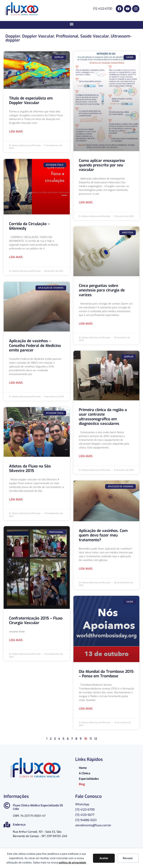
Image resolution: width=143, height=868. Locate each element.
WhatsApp (82, 804)
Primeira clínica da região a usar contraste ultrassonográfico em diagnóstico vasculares (103, 417)
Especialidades (89, 779)
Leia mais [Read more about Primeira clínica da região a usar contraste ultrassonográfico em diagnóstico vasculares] (86, 456)
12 (96, 739)
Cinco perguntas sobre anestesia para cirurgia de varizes (102, 290)
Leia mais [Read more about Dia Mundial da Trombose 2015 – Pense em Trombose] (86, 709)
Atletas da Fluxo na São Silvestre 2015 (30, 468)
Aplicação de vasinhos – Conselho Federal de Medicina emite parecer (35, 345)
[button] (71, 24)
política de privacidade (72, 863)
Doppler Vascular (38, 36)
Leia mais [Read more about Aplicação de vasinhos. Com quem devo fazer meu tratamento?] (86, 569)
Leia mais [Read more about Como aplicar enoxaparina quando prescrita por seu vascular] (86, 202)
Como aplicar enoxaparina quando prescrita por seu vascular (102, 165)
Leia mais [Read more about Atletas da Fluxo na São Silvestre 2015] (16, 499)
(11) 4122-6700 (85, 810)
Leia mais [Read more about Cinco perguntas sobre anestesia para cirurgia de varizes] (86, 324)
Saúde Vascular (95, 36)
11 (91, 739)
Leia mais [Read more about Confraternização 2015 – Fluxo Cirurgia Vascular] (16, 640)
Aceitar (104, 858)
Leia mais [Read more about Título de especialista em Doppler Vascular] (16, 131)
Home (83, 768)
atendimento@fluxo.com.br (93, 825)
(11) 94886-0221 (86, 820)
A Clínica (85, 773)
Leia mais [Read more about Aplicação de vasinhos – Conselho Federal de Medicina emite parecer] (16, 382)
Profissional (67, 36)
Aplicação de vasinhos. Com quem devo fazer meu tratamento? (103, 535)
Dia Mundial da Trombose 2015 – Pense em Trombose (106, 674)
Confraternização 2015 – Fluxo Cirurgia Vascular (36, 620)
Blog (82, 784)
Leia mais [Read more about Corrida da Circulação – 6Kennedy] (16, 257)
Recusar (128, 858)
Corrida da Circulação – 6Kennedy (29, 226)
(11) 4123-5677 (85, 815)
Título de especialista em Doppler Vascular (31, 101)
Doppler (13, 36)
